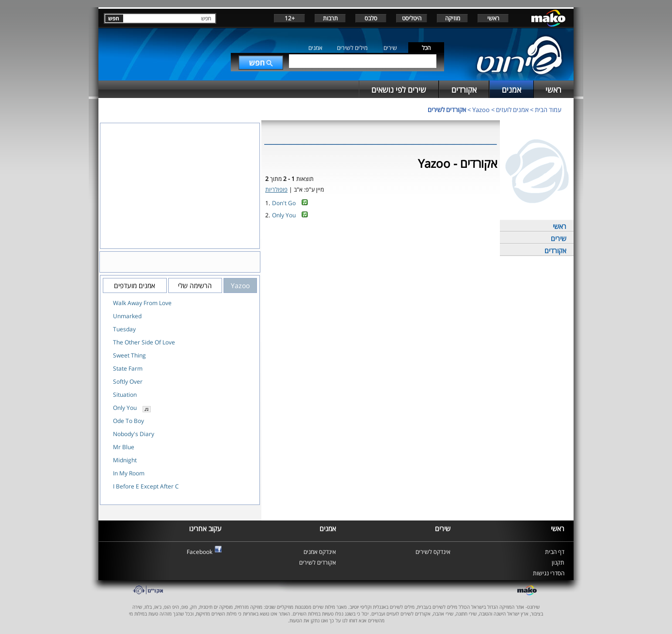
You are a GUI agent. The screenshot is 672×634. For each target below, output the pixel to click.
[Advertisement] (381, 254)
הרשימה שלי (195, 285)
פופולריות (276, 189)
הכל (426, 48)
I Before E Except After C (146, 486)
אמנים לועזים (512, 110)
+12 (290, 18)
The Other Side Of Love (144, 342)
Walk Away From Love (142, 303)
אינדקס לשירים (433, 552)
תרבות (330, 18)
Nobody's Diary (134, 434)
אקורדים (555, 251)
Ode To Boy (128, 421)
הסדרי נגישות (549, 573)
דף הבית (555, 552)
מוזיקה (453, 18)
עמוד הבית (548, 110)
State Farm (128, 368)
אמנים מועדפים (135, 285)
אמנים (315, 48)
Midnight (125, 460)
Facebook (200, 552)
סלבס (371, 18)
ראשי (493, 18)
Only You (284, 215)
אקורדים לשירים (447, 110)
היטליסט (412, 18)
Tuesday (124, 329)
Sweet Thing (129, 355)
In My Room (129, 473)
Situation (125, 395)
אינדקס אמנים (320, 552)
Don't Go (284, 203)
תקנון (558, 562)
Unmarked (127, 316)
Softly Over (128, 382)
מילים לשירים (352, 48)
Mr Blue (124, 447)
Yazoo (481, 110)
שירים (390, 48)
